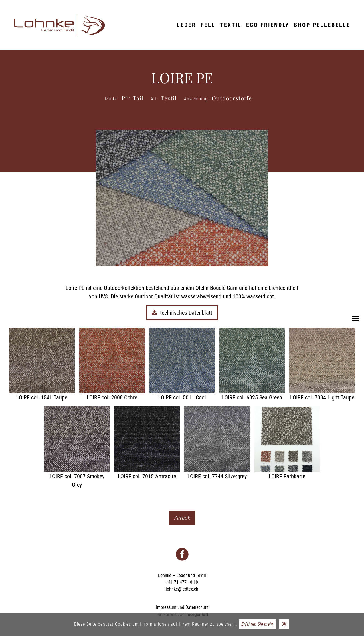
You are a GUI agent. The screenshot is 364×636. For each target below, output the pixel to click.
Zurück (182, 518)
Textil (231, 25)
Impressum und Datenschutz (182, 607)
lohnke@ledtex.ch (182, 589)
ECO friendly (268, 25)
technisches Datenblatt (182, 313)
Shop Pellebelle (322, 25)
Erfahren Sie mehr (257, 624)
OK (284, 624)
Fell (208, 25)
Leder (186, 25)
